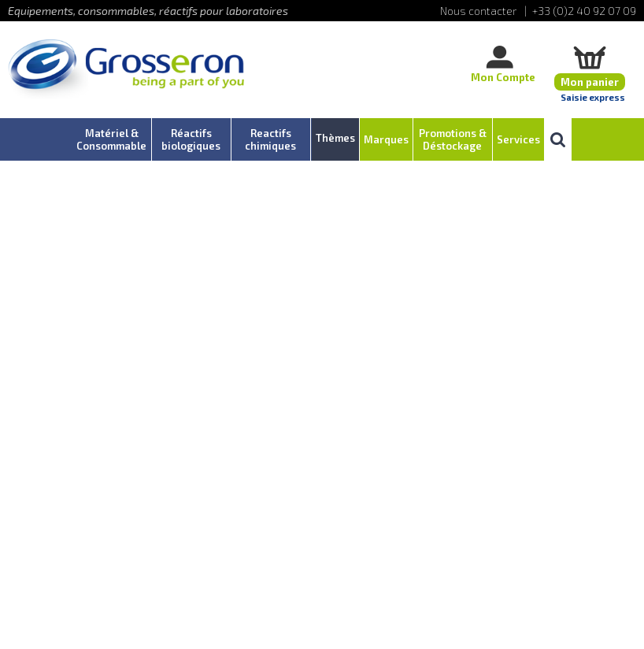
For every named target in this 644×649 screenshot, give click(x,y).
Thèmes (335, 138)
